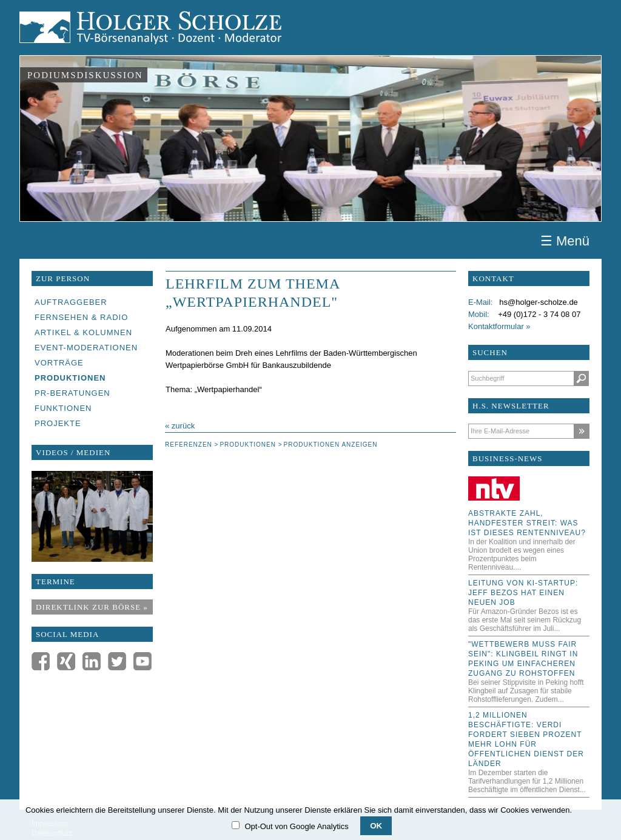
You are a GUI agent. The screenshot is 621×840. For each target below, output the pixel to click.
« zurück (180, 426)
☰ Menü (565, 241)
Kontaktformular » (499, 326)
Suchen (581, 378)
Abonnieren (581, 431)
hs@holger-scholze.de (539, 302)
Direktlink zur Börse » (92, 607)
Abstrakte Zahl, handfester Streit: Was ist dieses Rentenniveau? (527, 523)
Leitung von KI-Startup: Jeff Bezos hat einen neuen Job (523, 593)
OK (376, 826)
